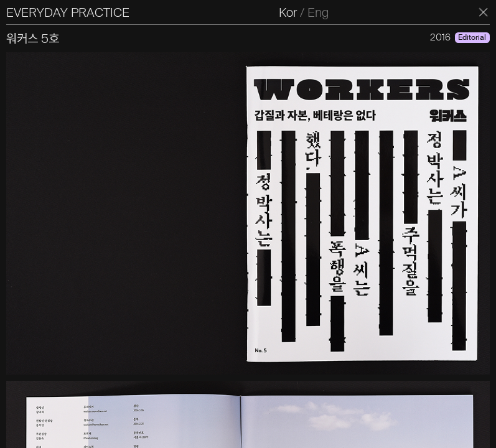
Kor (288, 12)
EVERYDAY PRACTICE (68, 12)
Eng (318, 12)
